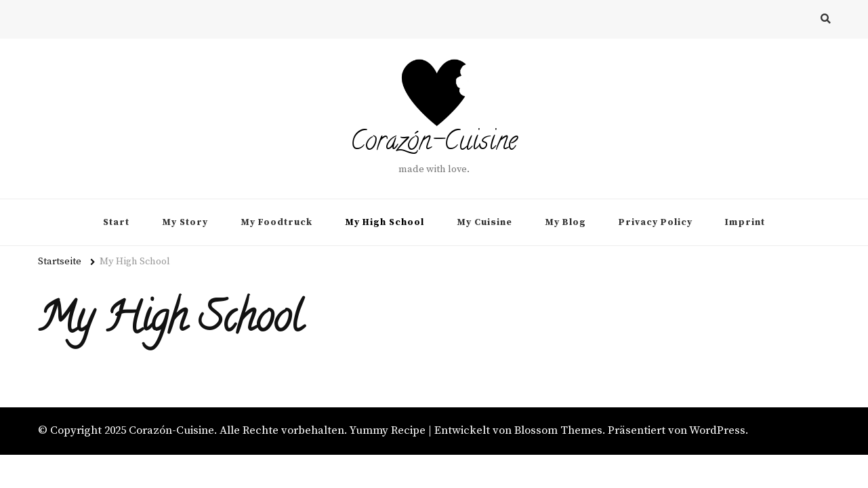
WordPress (717, 431)
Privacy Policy (656, 222)
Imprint (745, 222)
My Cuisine (484, 222)
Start (116, 222)
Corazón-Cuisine (434, 143)
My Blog (565, 222)
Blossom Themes (558, 431)
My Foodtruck (276, 222)
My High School (385, 222)
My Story (185, 222)
